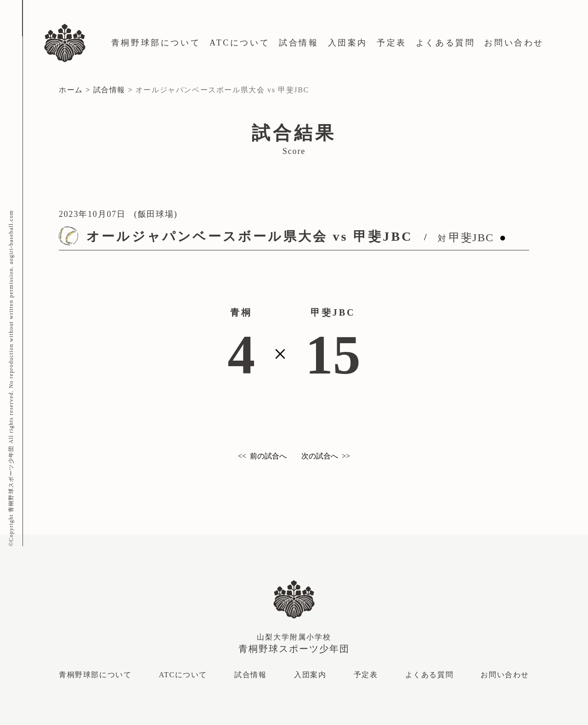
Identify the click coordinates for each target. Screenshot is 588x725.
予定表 (392, 43)
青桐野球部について (156, 43)
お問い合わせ (514, 43)
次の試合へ (320, 456)
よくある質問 (446, 43)
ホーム (71, 90)
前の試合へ (268, 456)
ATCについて (240, 43)
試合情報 (299, 43)
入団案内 (348, 43)
